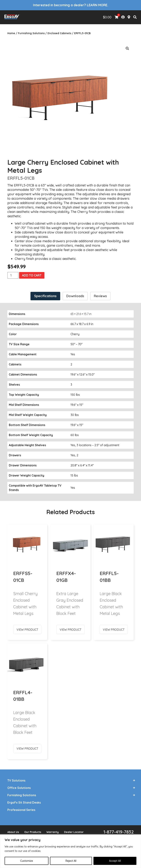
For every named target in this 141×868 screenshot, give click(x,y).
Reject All (71, 861)
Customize (27, 861)
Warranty (53, 832)
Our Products (33, 832)
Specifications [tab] (45, 296)
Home (11, 33)
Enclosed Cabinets (59, 33)
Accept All (115, 861)
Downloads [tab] (75, 296)
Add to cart (32, 275)
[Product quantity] (13, 275)
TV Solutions (16, 780)
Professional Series (21, 810)
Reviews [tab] (100, 296)
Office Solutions (19, 788)
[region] (70, 851)
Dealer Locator (74, 832)
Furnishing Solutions (31, 33)
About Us (13, 832)
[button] (127, 48)
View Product (27, 628)
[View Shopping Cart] (116, 17)
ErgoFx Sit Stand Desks (24, 802)
